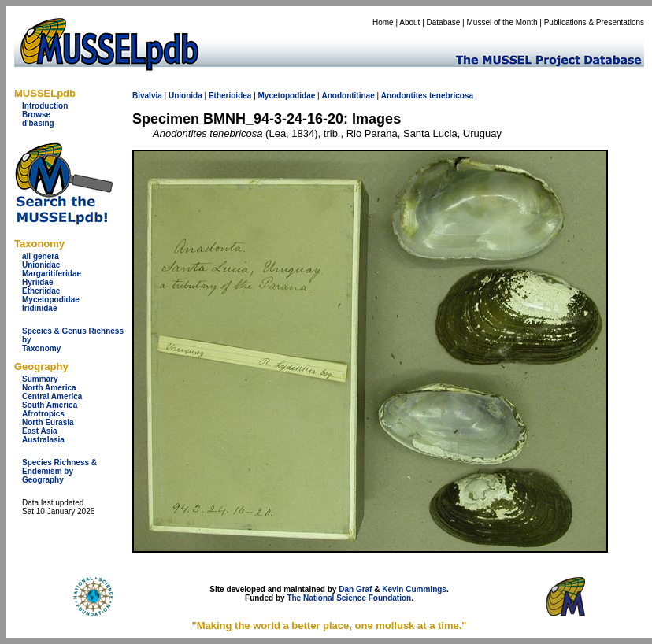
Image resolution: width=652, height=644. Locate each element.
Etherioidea (230, 96)
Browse (36, 115)
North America (49, 388)
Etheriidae (41, 291)
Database (444, 22)
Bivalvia (147, 96)
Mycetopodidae (51, 300)
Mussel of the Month (502, 22)
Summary (40, 379)
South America (50, 405)
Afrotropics (43, 414)
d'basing (38, 123)
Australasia (43, 440)
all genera (41, 256)
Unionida (185, 96)
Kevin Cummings (414, 589)
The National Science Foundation (349, 598)
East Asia (40, 431)
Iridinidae (39, 308)
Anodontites (404, 96)
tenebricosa (451, 96)
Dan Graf (355, 589)
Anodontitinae (348, 96)
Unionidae (41, 265)
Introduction (45, 106)
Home (383, 22)
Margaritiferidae (52, 274)
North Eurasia (48, 422)
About (409, 22)
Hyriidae (37, 282)
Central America (52, 396)
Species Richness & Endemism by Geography (59, 471)
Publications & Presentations (594, 22)
